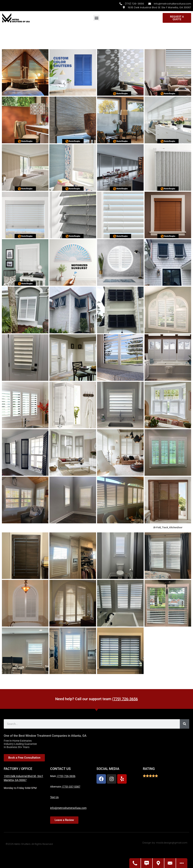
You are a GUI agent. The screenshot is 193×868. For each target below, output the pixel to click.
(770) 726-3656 (125, 699)
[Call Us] (135, 863)
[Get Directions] (159, 863)
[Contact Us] (170, 863)
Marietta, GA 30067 (15, 780)
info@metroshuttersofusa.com (68, 808)
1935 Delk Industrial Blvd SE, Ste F (23, 776)
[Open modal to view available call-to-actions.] (182, 863)
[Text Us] (147, 863)
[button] (96, 18)
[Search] (185, 724)
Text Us (54, 797)
